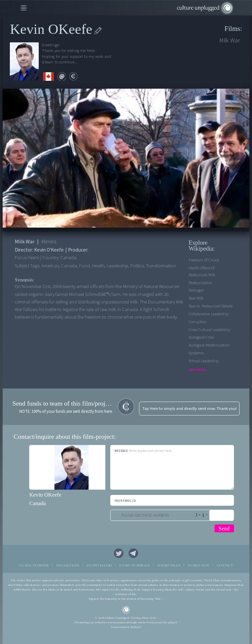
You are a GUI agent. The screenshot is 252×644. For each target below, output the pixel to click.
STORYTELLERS (99, 565)
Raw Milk (196, 298)
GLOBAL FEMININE (34, 565)
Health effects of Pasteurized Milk (202, 271)
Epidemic (196, 353)
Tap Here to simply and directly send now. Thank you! (189, 409)
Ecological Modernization (209, 345)
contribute (73, 76)
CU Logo (126, 610)
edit (98, 31)
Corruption (198, 322)
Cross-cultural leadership (210, 330)
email (62, 76)
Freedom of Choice (204, 260)
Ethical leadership (204, 361)
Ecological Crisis (201, 337)
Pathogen (196, 290)
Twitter (119, 553)
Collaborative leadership (209, 314)
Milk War (230, 41)
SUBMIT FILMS (169, 565)
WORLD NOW (199, 565)
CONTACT (225, 565)
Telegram (134, 553)
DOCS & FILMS (68, 565)
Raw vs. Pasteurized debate (211, 306)
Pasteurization (200, 283)
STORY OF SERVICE (134, 565)
